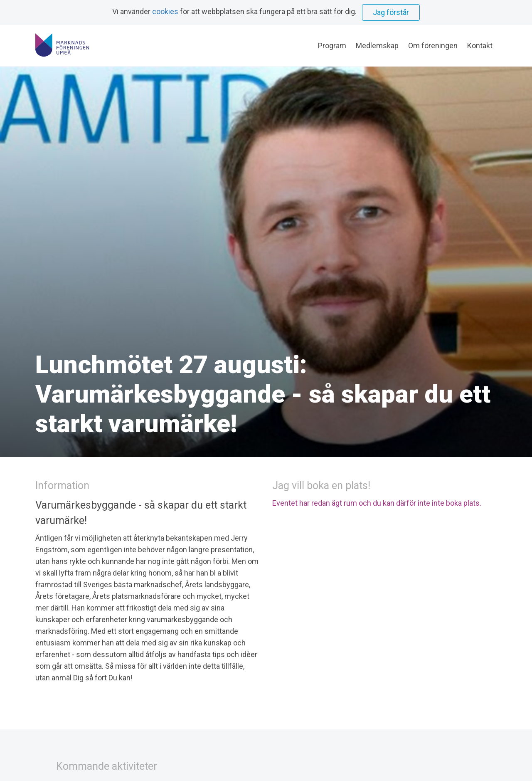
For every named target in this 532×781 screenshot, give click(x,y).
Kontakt (480, 46)
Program (332, 46)
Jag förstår (391, 12)
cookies (165, 11)
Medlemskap (377, 46)
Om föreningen (433, 46)
